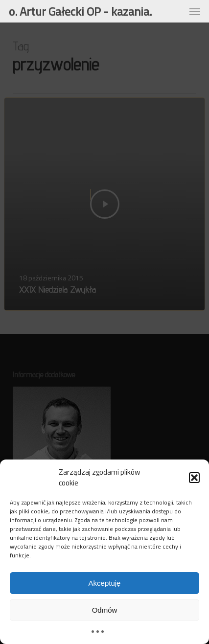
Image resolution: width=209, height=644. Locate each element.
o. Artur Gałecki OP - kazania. (80, 11)
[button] (194, 478)
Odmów (105, 610)
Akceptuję (105, 583)
